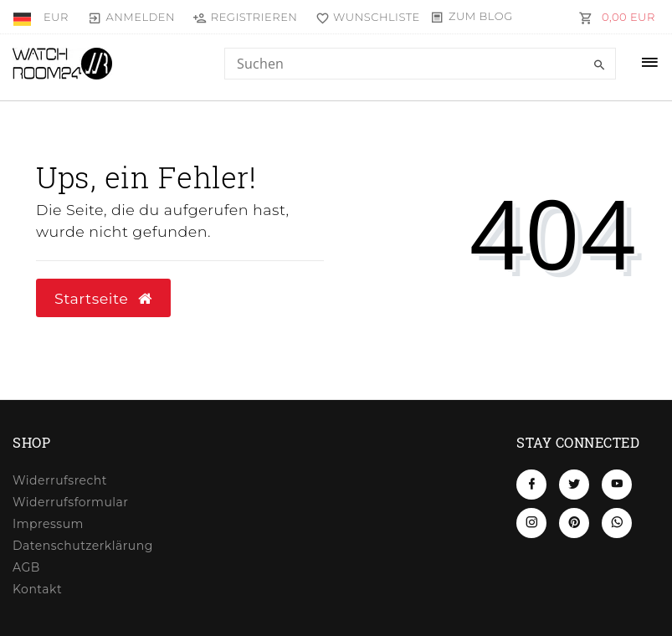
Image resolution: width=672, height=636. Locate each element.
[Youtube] (617, 485)
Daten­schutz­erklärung (83, 546)
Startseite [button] (103, 298)
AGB (26, 567)
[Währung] (56, 17)
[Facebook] (531, 485)
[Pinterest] (574, 523)
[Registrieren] (245, 17)
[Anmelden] (132, 17)
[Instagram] (531, 523)
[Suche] (599, 65)
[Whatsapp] (617, 523)
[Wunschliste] (364, 17)
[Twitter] (574, 485)
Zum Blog (481, 16)
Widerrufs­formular (70, 502)
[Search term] (420, 64)
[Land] (24, 17)
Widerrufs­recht (60, 480)
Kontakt (37, 589)
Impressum (48, 524)
